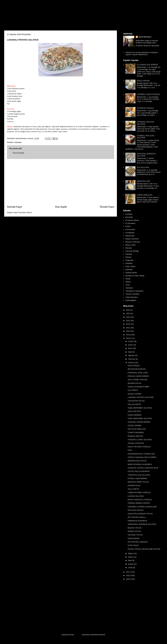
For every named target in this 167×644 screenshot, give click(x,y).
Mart (130, 560)
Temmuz (132, 359)
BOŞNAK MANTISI (135, 436)
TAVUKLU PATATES (136, 443)
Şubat (131, 564)
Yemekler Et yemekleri (134, 291)
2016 (128, 575)
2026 (128, 310)
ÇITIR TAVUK (133, 545)
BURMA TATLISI (134, 531)
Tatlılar (128, 282)
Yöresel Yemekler (132, 294)
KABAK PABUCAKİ (145, 195)
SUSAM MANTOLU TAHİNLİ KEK (141, 454)
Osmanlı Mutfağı (132, 251)
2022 (128, 324)
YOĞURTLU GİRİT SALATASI (140, 440)
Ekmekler (129, 217)
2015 (128, 579)
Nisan (131, 557)
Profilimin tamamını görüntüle (147, 46)
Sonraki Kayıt (14, 207)
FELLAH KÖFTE (134, 404)
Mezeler (129, 248)
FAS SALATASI (143, 167)
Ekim (130, 348)
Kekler (128, 226)
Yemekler (129, 288)
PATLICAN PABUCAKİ (137, 429)
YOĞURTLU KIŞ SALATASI (139, 475)
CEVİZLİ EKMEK (134, 426)
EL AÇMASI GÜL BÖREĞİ (147, 65)
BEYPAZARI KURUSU (137, 369)
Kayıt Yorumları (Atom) (23, 212)
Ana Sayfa (61, 207)
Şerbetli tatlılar (131, 273)
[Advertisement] (61, 182)
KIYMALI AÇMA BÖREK (137, 478)
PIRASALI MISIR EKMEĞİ (138, 376)
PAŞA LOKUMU (143, 81)
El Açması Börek (132, 220)
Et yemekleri (130, 223)
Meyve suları (131, 245)
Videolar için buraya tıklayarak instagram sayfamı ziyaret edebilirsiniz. (142, 54)
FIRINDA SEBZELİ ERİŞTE (139, 503)
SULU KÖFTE (133, 489)
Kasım (131, 345)
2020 (128, 331)
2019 (128, 335)
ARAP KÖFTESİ (134, 411)
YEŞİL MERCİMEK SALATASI (140, 408)
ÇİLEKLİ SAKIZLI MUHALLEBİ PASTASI (144, 549)
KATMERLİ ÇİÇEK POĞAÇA (148, 94)
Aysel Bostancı (145, 37)
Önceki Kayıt (107, 207)
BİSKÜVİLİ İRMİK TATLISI (138, 482)
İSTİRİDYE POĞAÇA (145, 108)
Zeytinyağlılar (131, 300)
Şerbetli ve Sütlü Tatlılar (135, 276)
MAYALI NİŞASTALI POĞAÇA (140, 500)
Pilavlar (128, 257)
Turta (127, 285)
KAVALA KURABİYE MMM (138, 387)
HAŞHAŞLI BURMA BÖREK (139, 422)
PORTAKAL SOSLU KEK (138, 373)
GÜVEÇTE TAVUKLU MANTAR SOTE (143, 468)
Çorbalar (129, 214)
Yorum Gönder (18, 153)
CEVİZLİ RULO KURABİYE (139, 471)
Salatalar (18, 142)
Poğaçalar (129, 260)
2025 (128, 314)
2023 (128, 321)
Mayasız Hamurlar (133, 242)
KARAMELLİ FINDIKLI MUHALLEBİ (142, 507)
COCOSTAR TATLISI (136, 401)
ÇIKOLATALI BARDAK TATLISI (140, 514)
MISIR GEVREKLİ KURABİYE (140, 464)
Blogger (78, 635)
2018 (128, 338)
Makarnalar (130, 236)
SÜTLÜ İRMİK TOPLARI (137, 380)
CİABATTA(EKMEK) (136, 433)
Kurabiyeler (130, 233)
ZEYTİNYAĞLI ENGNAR (138, 542)
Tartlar (128, 279)
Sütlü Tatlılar (130, 266)
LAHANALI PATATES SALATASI (141, 397)
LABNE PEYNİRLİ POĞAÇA (139, 492)
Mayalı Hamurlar (132, 239)
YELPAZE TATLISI (135, 535)
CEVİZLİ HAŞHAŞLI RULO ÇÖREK (142, 457)
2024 (128, 317)
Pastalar (129, 254)
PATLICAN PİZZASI (136, 510)
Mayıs (131, 553)
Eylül (130, 352)
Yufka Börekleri (131, 297)
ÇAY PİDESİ (133, 390)
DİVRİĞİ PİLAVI (134, 486)
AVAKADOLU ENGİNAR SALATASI (142, 524)
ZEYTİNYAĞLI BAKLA (137, 517)
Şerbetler (129, 270)
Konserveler (130, 229)
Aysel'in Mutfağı (35, 16)
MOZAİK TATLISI (135, 528)
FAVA (130, 450)
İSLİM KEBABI (134, 538)
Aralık (131, 341)
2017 (128, 572)
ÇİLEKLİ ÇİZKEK (135, 394)
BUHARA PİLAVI (134, 383)
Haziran (132, 363)
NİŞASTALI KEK (143, 181)
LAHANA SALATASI (136, 496)
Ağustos (132, 355)
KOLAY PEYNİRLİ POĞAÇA (139, 447)
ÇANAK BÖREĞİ (135, 415)
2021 (128, 328)
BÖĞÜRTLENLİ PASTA (137, 461)
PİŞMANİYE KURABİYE (137, 521)
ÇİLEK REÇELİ (134, 366)
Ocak (131, 568)
